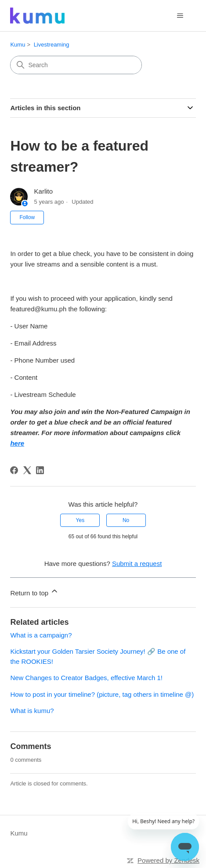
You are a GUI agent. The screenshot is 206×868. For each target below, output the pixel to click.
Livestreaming (52, 45)
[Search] (76, 65)
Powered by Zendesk (168, 860)
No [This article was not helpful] (126, 520)
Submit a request (137, 564)
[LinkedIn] (40, 470)
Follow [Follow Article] (27, 217)
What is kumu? (32, 711)
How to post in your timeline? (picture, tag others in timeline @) (102, 694)
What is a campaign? (41, 635)
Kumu (18, 45)
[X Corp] (27, 470)
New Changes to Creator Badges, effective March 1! (86, 678)
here (17, 443)
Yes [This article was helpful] (80, 520)
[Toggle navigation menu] (180, 16)
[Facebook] (14, 470)
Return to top (34, 592)
